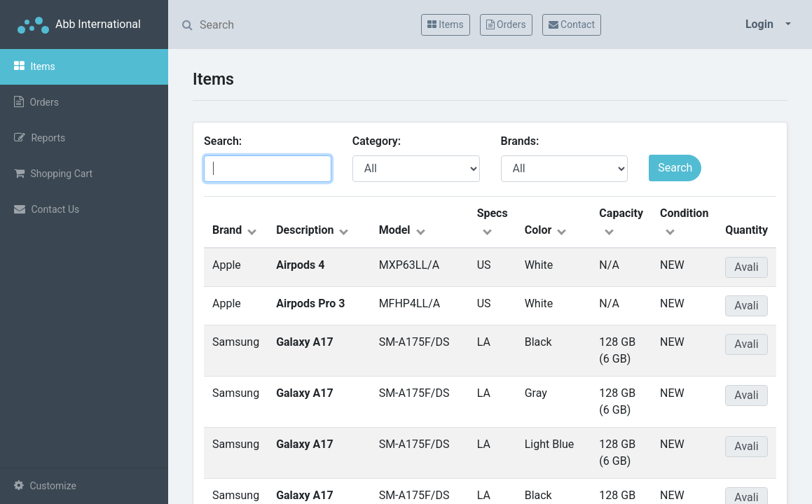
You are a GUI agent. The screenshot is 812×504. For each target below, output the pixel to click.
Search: (226, 141)
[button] (768, 24)
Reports (40, 138)
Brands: (523, 141)
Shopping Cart (53, 173)
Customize (45, 485)
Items (35, 66)
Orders (36, 102)
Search (675, 168)
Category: (379, 141)
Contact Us (47, 209)
